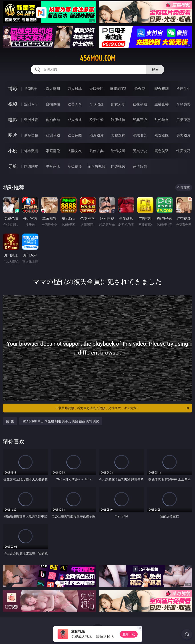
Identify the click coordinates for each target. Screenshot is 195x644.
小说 (13, 151)
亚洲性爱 (31, 120)
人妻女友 (75, 151)
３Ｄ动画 (96, 104)
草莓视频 (75, 166)
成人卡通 (75, 120)
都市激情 (31, 151)
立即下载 (129, 634)
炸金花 (140, 89)
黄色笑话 (162, 151)
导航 (13, 166)
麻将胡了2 (118, 89)
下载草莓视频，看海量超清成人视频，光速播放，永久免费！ (123, 408)
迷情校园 (118, 151)
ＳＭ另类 (183, 104)
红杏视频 (118, 166)
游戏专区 (96, 89)
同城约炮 (31, 166)
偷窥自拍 (31, 135)
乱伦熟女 (162, 120)
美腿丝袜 (118, 135)
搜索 (155, 69)
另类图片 (183, 135)
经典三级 (140, 120)
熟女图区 (162, 135)
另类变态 (183, 120)
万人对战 (75, 89)
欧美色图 (75, 135)
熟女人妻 (118, 104)
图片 (13, 135)
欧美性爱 (96, 120)
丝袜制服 (140, 104)
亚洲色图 (53, 135)
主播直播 (162, 104)
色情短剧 (140, 166)
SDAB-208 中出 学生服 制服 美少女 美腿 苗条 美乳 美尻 (61, 421)
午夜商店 (53, 166)
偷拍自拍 (53, 120)
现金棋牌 (162, 89)
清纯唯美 (140, 135)
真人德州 (53, 89)
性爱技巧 (183, 151)
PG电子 (31, 89)
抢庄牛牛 (183, 89)
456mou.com (97, 58)
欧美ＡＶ (75, 104)
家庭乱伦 (53, 151)
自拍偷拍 (53, 104)
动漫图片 (96, 135)
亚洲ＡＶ (31, 104)
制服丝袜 (118, 120)
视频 (13, 104)
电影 (13, 120)
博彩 (13, 88)
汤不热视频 (96, 166)
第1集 (10, 421)
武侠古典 (96, 151)
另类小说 (140, 151)
